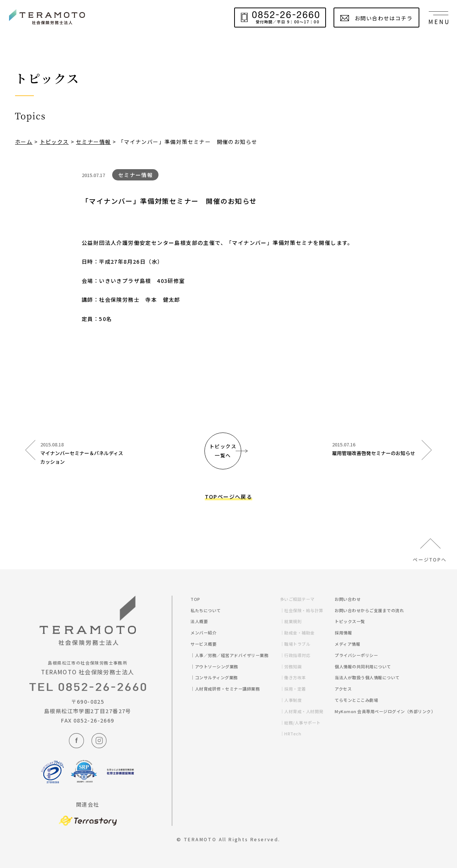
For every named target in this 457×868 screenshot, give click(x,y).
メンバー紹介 (203, 633)
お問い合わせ (348, 599)
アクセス (343, 689)
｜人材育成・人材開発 (304, 711)
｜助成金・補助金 (300, 633)
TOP (195, 599)
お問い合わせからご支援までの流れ (369, 610)
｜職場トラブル (298, 644)
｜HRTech (293, 734)
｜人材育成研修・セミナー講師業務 (228, 689)
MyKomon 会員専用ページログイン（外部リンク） (385, 711)
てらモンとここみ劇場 (356, 700)
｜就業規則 (294, 621)
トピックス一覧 (350, 621)
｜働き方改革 (296, 677)
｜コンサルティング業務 (217, 677)
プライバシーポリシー (356, 655)
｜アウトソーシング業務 (217, 666)
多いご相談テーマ (297, 599)
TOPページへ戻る (229, 497)
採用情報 (343, 633)
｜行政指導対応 (298, 655)
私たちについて (206, 610)
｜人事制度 (294, 700)
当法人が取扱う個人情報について (367, 677)
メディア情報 (347, 644)
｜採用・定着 (296, 689)
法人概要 (199, 621)
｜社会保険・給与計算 (304, 610)
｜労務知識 (294, 666)
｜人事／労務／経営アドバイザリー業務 (232, 655)
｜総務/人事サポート (303, 723)
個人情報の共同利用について (363, 666)
